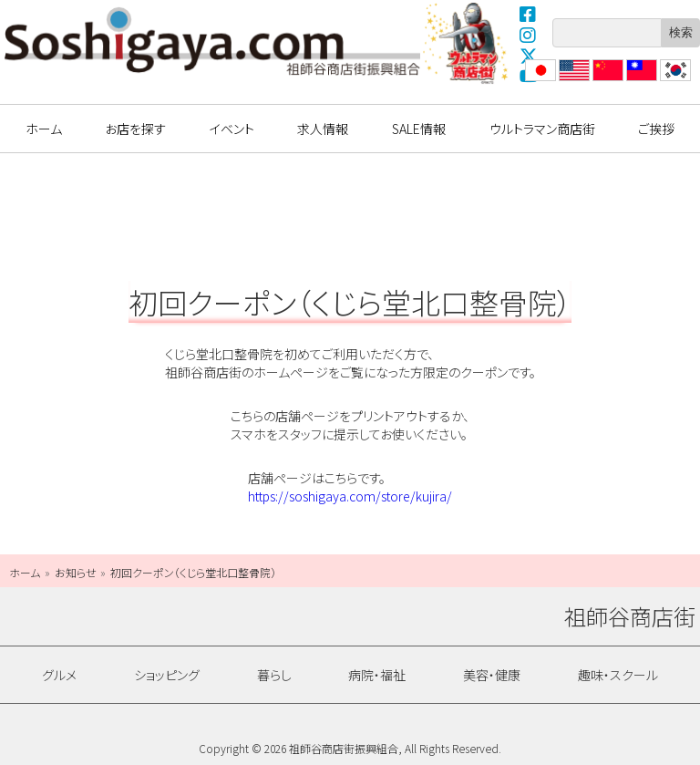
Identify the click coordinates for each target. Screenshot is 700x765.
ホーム (44, 129)
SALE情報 (419, 129)
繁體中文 (640, 81)
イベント (232, 129)
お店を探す (135, 129)
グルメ (59, 675)
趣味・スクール (618, 675)
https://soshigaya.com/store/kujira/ (350, 496)
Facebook (529, 14)
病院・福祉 (377, 675)
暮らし (274, 675)
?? (666, 81)
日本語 (539, 81)
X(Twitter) (529, 56)
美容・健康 (492, 675)
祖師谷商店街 (212, 41)
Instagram (529, 35)
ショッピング (167, 675)
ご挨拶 (656, 129)
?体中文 (606, 81)
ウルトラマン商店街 (468, 43)
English (573, 81)
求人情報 (323, 129)
